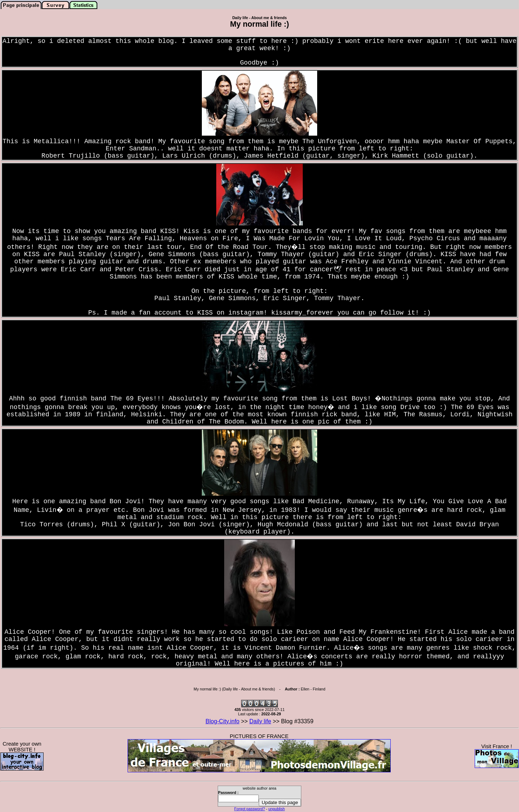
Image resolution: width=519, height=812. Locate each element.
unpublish (277, 809)
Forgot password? (250, 809)
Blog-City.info (222, 721)
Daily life (260, 721)
